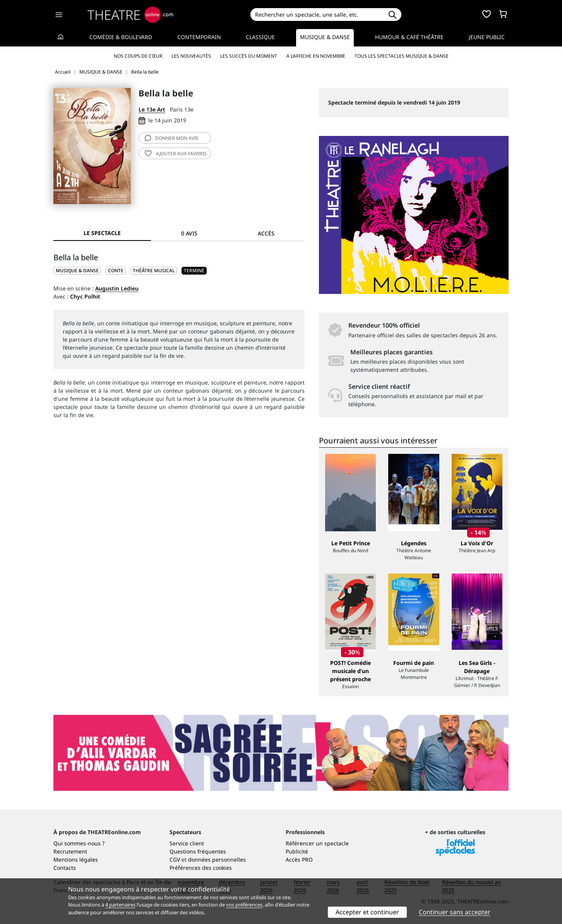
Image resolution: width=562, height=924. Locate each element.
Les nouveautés (191, 56)
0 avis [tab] (189, 233)
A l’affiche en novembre (316, 56)
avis (172, 138)
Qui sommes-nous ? (79, 843)
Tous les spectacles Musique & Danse (402, 56)
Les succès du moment (249, 56)
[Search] (317, 15)
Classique (260, 37)
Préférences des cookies (201, 868)
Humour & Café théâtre (409, 37)
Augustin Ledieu (117, 288)
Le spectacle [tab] (102, 233)
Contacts (65, 868)
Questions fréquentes (198, 851)
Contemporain (199, 37)
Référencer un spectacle (317, 843)
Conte (116, 271)
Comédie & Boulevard (121, 37)
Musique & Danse (325, 37)
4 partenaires (120, 905)
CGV (175, 860)
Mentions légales (76, 860)
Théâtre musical (154, 271)
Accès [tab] (266, 233)
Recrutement (70, 851)
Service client (187, 843)
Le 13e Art (152, 109)
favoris (176, 154)
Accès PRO (299, 860)
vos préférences (244, 905)
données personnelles (217, 860)
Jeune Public (487, 37)
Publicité (297, 851)
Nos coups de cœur (138, 56)
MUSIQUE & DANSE (77, 271)
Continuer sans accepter (455, 912)
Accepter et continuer (367, 912)
